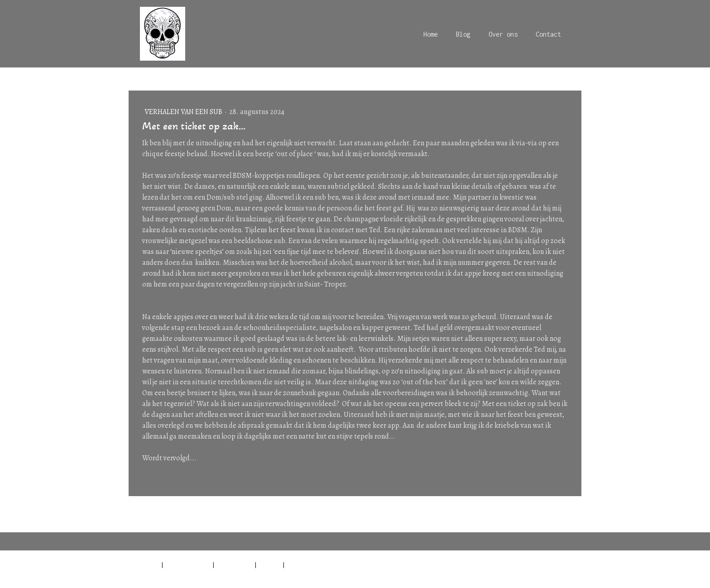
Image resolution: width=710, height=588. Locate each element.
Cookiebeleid (235, 564)
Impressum (144, 564)
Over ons (503, 34)
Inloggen (570, 574)
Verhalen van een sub (184, 112)
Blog (463, 34)
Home (431, 34)
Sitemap (270, 564)
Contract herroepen (322, 564)
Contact (548, 34)
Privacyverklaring (188, 564)
